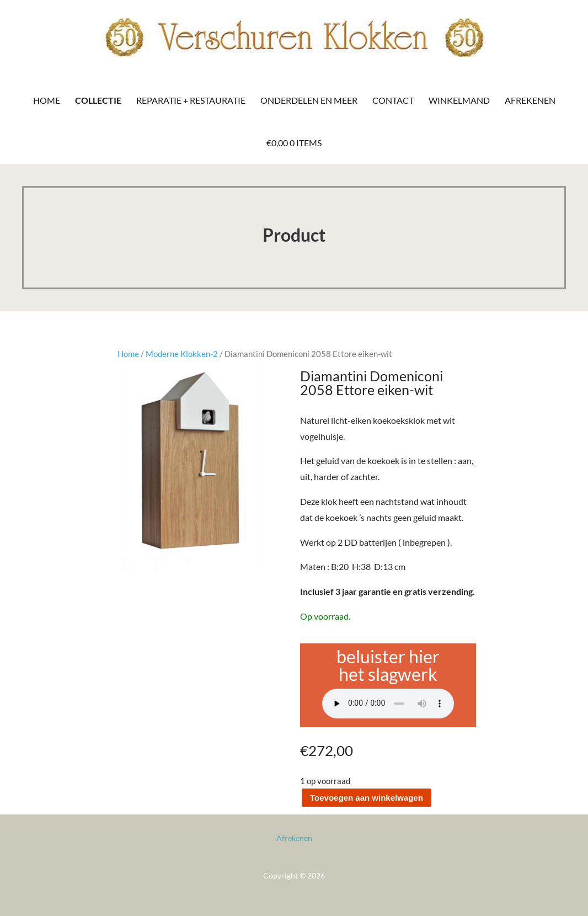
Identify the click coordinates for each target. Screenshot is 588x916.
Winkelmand (459, 100)
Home (47, 100)
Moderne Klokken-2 (182, 354)
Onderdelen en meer (309, 100)
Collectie (98, 100)
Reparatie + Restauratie (191, 100)
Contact (393, 100)
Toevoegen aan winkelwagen (367, 798)
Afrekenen (530, 100)
